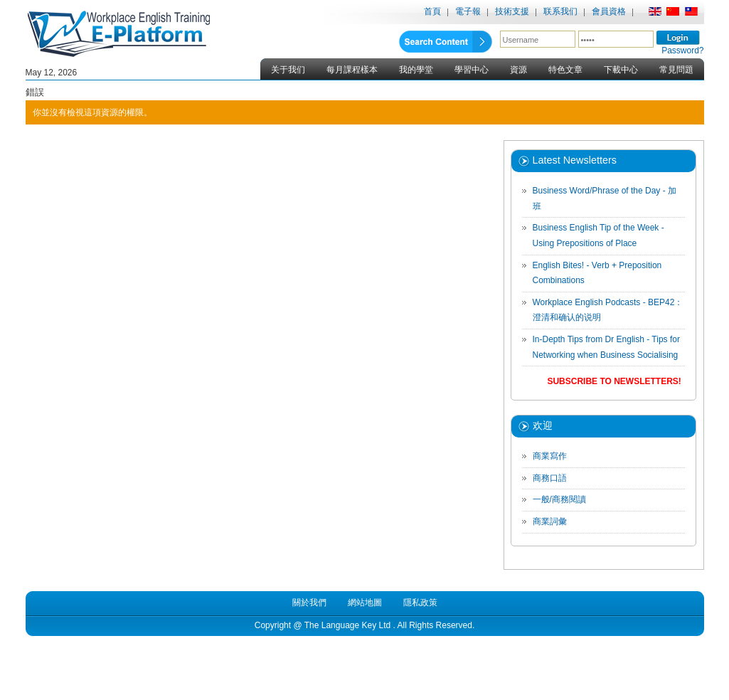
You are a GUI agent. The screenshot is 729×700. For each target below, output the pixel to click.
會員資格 (609, 11)
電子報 (468, 11)
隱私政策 (420, 603)
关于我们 (288, 70)
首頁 (432, 11)
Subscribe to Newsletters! (614, 381)
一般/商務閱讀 (559, 499)
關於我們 (309, 603)
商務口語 (550, 478)
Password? (682, 51)
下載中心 (621, 70)
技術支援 (512, 11)
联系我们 (560, 11)
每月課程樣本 (352, 70)
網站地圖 (365, 603)
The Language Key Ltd (347, 625)
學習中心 (472, 70)
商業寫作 (550, 456)
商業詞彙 (550, 521)
